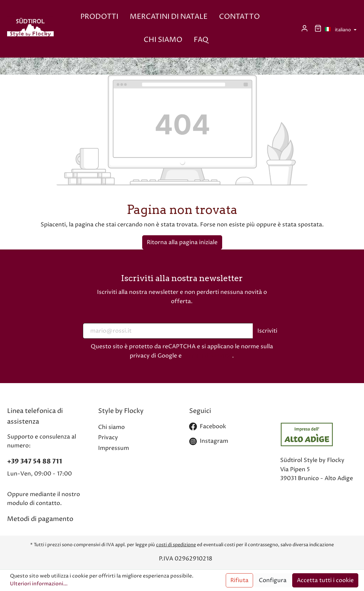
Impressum (114, 448)
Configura (273, 580)
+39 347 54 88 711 (35, 461)
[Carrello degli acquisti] (318, 28)
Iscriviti (267, 331)
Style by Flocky (121, 411)
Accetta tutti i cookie (325, 580)
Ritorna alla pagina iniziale (182, 242)
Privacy (108, 437)
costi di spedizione (176, 545)
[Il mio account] (304, 28)
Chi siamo (111, 427)
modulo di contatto (34, 503)
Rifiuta (239, 580)
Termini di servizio (208, 356)
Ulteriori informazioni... (39, 584)
